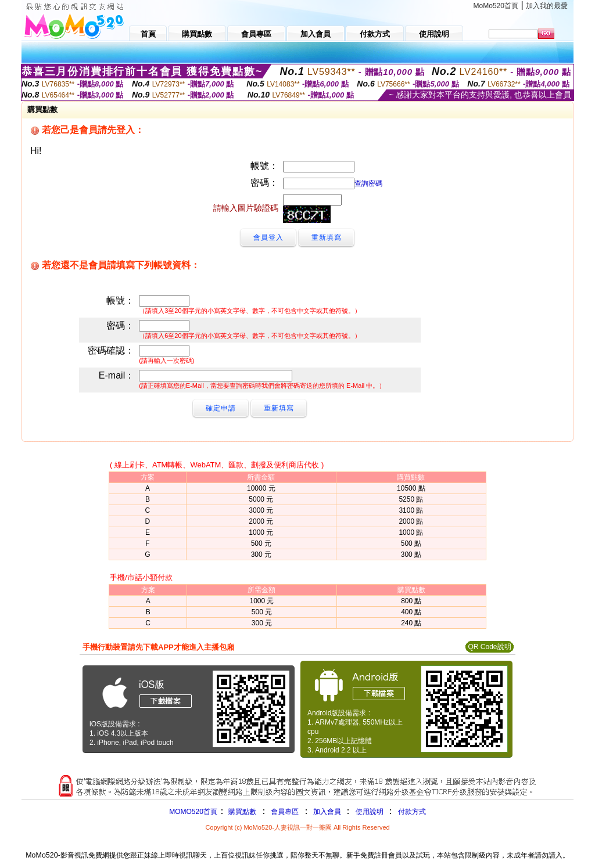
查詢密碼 (368, 183)
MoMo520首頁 (496, 6)
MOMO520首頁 (193, 812)
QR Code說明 (489, 647)
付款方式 (412, 812)
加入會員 (327, 812)
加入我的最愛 (547, 6)
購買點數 (241, 812)
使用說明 (370, 812)
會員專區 (285, 812)
